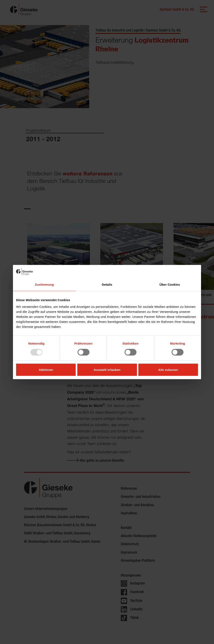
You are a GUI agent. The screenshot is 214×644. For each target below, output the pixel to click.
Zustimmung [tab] (44, 285)
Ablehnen (46, 370)
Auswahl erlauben (107, 370)
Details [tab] (107, 285)
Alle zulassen (168, 370)
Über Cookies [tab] (170, 285)
